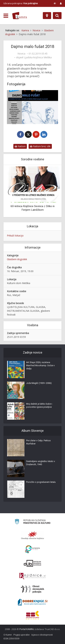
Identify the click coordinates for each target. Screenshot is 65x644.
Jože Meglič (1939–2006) (39, 383)
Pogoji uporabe (22, 635)
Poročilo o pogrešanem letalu (41, 482)
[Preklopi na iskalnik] (57, 16)
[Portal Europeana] (32, 549)
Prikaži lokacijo (15, 236)
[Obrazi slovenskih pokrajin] (32, 589)
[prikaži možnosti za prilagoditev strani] (55, 3)
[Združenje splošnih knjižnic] (32, 615)
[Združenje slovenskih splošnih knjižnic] (32, 576)
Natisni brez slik (40, 146)
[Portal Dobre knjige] (33, 602)
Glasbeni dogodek (17, 259)
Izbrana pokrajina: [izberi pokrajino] (21, 3)
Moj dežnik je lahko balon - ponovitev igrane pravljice (40, 405)
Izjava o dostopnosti (42, 635)
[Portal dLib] (33, 563)
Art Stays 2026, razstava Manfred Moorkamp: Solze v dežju (40, 365)
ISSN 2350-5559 (11, 638)
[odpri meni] (6, 16)
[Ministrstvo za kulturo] (32, 522)
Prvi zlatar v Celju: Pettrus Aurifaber (38, 442)
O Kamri (8, 635)
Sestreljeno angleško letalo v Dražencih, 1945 (41, 463)
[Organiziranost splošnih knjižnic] (33, 535)
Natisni (20, 146)
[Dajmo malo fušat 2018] (32, 107)
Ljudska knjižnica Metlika (38, 57)
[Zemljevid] (47, 16)
